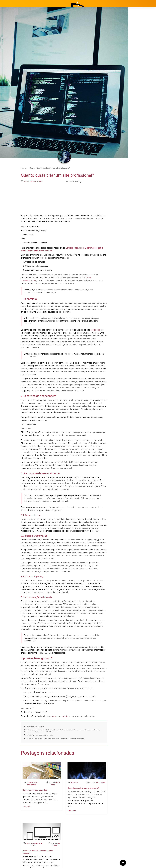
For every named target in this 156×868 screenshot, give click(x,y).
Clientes (136, 56)
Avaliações (138, 62)
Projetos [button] (135, 45)
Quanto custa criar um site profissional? (57, 394)
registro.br (95, 549)
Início (135, 34)
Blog (135, 51)
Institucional (138, 39)
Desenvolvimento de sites (33, 400)
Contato (136, 67)
